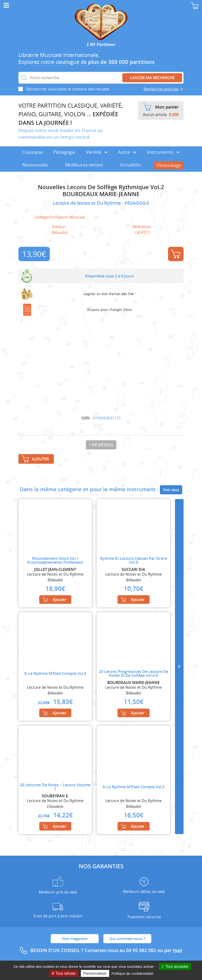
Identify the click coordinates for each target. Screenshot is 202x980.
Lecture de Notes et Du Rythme (87, 203)
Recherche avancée (161, 89)
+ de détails (101, 445)
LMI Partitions (101, 44)
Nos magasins (75, 939)
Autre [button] (127, 152)
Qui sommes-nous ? (127, 939)
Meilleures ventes (84, 165)
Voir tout (171, 490)
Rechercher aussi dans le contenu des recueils (68, 89)
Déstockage (169, 165)
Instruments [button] (163, 152)
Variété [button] (97, 152)
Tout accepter (175, 966)
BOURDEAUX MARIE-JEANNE (101, 194)
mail (177, 950)
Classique (33, 152)
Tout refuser (64, 973)
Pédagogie (64, 152)
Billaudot (60, 232)
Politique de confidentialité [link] (132, 973)
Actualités (130, 165)
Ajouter (175, 254)
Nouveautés (35, 165)
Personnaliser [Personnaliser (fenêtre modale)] (95, 973)
